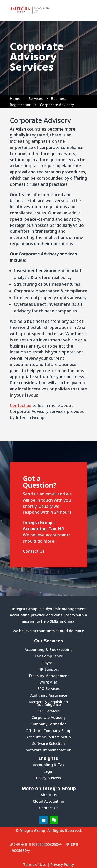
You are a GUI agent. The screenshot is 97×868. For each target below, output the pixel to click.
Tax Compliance (48, 656)
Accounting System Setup (49, 737)
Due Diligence (49, 705)
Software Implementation (49, 750)
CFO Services (49, 711)
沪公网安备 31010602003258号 (36, 844)
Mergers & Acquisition (48, 702)
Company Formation (49, 724)
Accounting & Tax (49, 765)
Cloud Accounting (48, 801)
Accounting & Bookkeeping (49, 650)
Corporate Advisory (49, 717)
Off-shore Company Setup (48, 731)
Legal (48, 771)
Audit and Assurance (49, 695)
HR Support (49, 669)
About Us (49, 795)
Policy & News (48, 778)
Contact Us (34, 551)
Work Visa (48, 682)
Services (36, 98)
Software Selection (48, 744)
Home (15, 98)
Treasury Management (49, 676)
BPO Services (48, 689)
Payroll (48, 663)
